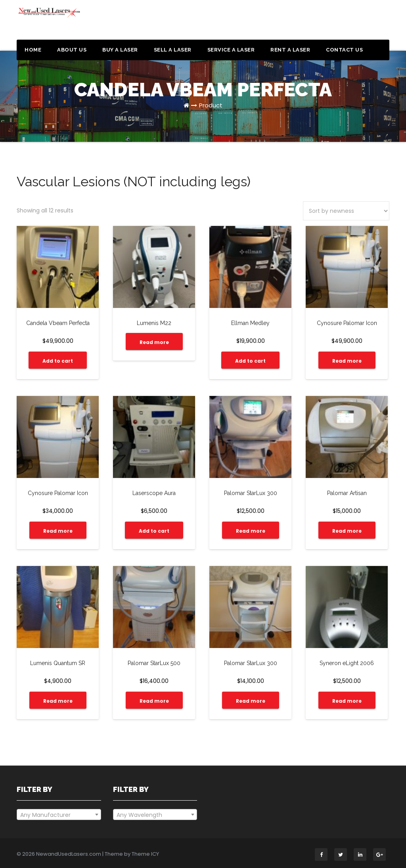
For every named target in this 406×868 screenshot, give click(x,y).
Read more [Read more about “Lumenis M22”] (154, 342)
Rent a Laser (290, 50)
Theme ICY (145, 854)
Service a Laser (231, 50)
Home (33, 50)
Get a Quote (359, 23)
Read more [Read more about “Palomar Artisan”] (347, 531)
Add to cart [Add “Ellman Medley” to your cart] (250, 361)
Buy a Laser (120, 50)
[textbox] (59, 815)
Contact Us (344, 50)
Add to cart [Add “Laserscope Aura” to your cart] (154, 531)
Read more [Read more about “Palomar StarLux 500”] (154, 701)
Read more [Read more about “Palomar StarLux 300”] (251, 531)
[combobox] (59, 814)
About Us (72, 50)
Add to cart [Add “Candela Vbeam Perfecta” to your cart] (58, 361)
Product (211, 105)
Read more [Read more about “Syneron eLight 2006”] (347, 701)
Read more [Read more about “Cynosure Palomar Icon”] (347, 361)
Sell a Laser (173, 50)
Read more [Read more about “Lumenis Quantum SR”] (58, 701)
